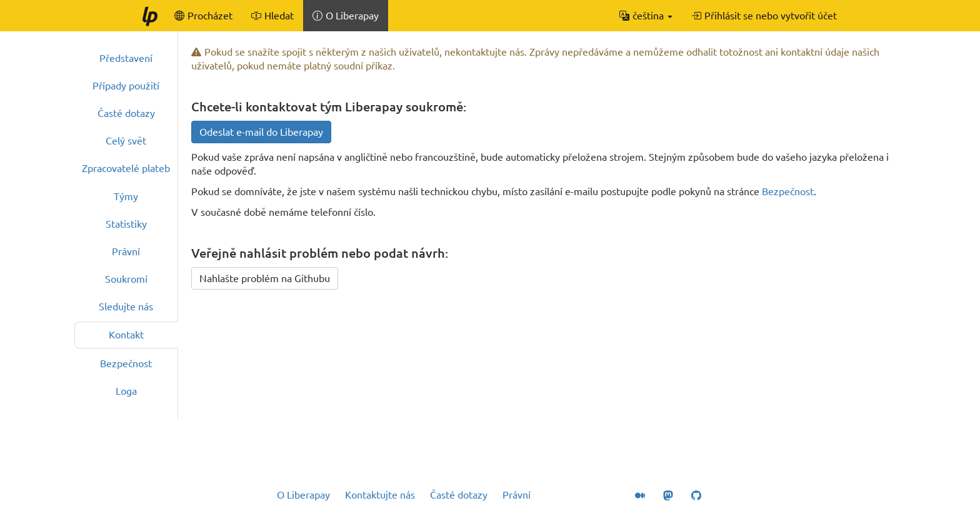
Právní (126, 251)
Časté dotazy (126, 113)
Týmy (126, 196)
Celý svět (126, 141)
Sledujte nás (126, 307)
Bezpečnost (126, 363)
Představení (126, 58)
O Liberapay (303, 495)
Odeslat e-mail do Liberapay (261, 132)
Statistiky (126, 224)
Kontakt (126, 335)
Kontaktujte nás (380, 495)
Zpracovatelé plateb (126, 168)
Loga (126, 391)
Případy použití (126, 86)
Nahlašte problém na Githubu (265, 278)
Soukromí (126, 279)
